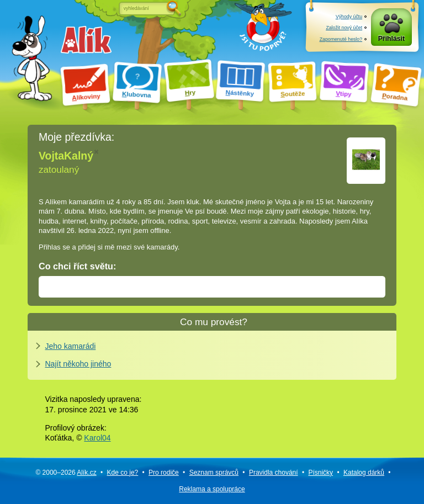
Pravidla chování (274, 473)
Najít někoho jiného (78, 364)
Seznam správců (214, 473)
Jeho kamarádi (71, 346)
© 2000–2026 (66, 473)
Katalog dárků (364, 473)
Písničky (320, 473)
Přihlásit (391, 39)
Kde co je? (123, 473)
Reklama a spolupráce (212, 489)
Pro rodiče (164, 473)
